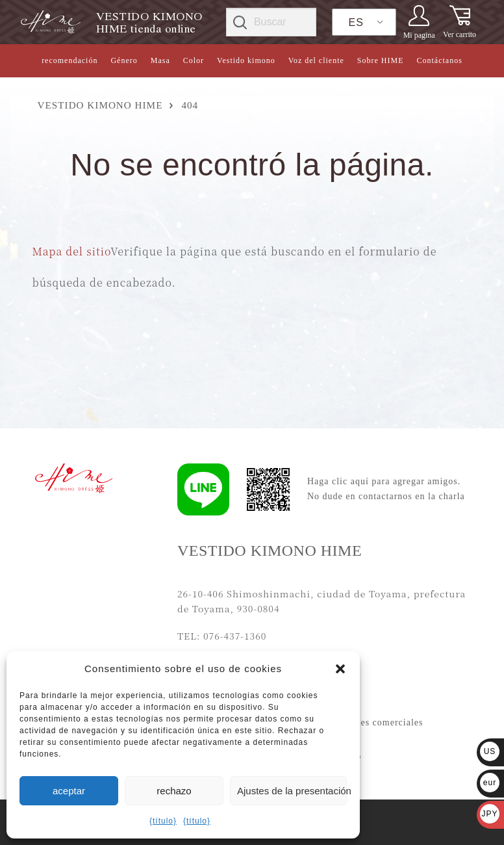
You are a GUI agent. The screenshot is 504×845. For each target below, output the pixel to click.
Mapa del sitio (72, 251)
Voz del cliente (316, 60)
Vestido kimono (246, 60)
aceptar (69, 791)
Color (194, 60)
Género (124, 60)
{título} (163, 821)
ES (356, 22)
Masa (160, 60)
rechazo (174, 791)
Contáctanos (440, 60)
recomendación (69, 60)
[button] (340, 669)
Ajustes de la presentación (292, 791)
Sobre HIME (381, 60)
